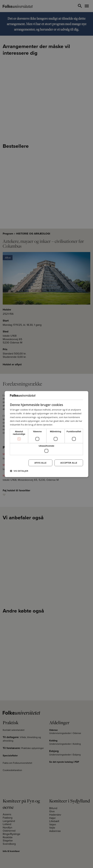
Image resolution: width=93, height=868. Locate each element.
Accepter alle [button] (69, 463)
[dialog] (46, 434)
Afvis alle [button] (40, 463)
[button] (19, 471)
